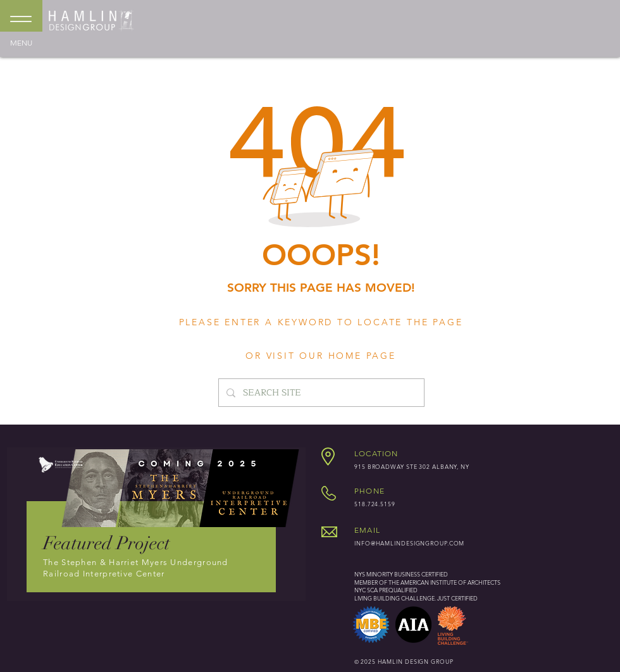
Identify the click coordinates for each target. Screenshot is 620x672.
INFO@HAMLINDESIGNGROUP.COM (409, 543)
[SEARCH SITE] (320, 393)
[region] (156, 524)
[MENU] (21, 23)
